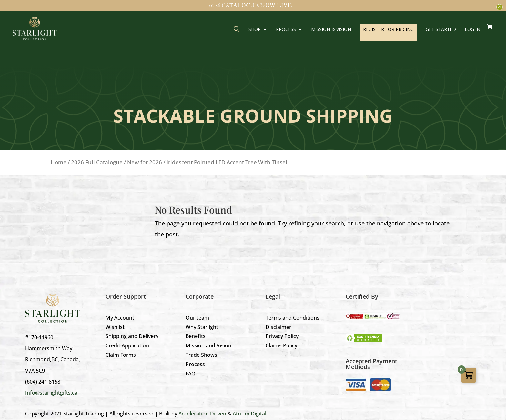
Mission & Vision (331, 30)
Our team (197, 318)
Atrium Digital (249, 414)
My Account (120, 318)
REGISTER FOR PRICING (388, 29)
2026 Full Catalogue (97, 162)
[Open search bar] (237, 29)
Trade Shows (201, 355)
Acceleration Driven (202, 414)
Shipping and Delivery (132, 336)
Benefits (196, 336)
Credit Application (127, 345)
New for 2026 (145, 162)
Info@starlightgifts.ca (51, 393)
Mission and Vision (208, 345)
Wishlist (115, 327)
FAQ (191, 374)
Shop (255, 30)
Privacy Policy (282, 336)
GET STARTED (441, 30)
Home (59, 162)
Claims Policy (281, 345)
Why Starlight (202, 327)
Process (286, 30)
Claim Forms (121, 355)
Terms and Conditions (293, 318)
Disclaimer (278, 327)
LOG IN (472, 30)
